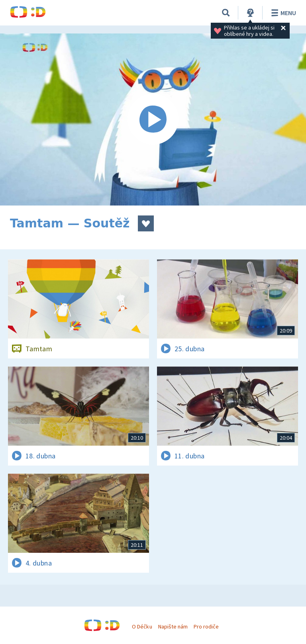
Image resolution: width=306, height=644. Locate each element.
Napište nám (173, 626)
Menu (282, 13)
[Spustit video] (153, 119)
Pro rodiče (206, 626)
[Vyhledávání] (226, 13)
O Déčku (142, 626)
